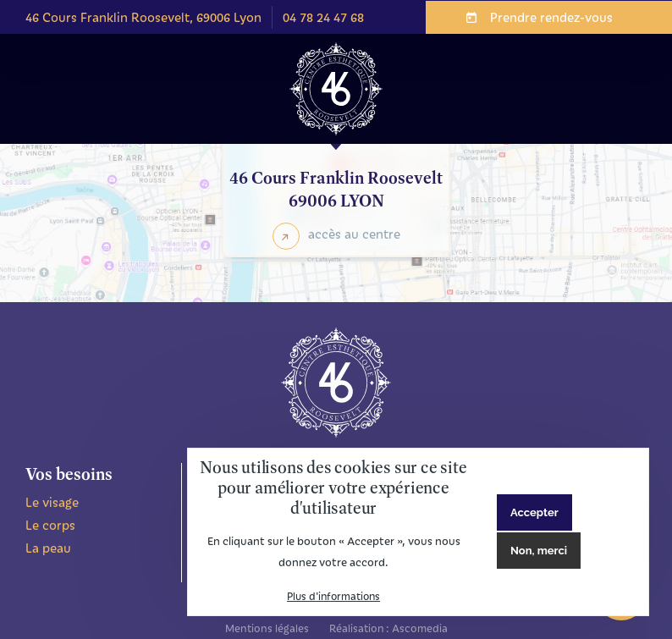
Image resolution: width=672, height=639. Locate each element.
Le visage (52, 502)
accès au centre (354, 234)
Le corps (50, 525)
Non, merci (539, 551)
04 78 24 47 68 (323, 17)
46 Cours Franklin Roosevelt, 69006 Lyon (143, 17)
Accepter (534, 512)
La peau (48, 548)
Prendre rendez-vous (551, 17)
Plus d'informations (333, 596)
